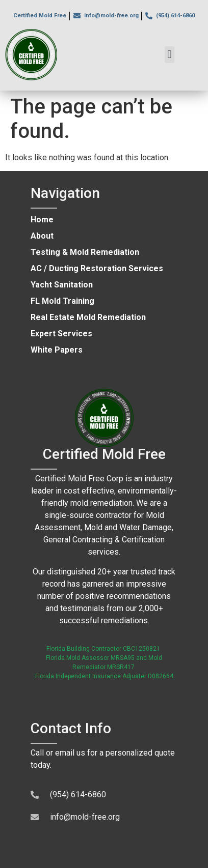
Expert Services (61, 334)
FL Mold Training (62, 301)
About (42, 236)
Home (42, 220)
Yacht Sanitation (62, 285)
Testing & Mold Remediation (85, 252)
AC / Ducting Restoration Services (97, 268)
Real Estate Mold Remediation (88, 317)
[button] (170, 55)
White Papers (57, 350)
